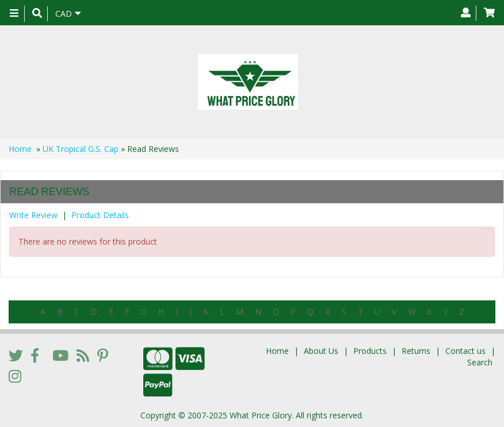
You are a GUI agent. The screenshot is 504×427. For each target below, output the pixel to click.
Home (20, 149)
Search (480, 362)
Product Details (100, 215)
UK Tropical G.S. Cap (81, 149)
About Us (321, 351)
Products (370, 351)
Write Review (33, 215)
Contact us (465, 351)
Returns (416, 351)
